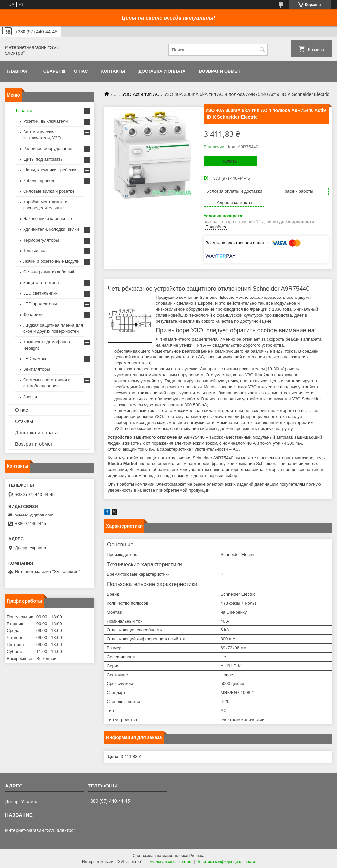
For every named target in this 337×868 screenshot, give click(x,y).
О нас (81, 71)
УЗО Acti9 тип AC (141, 94)
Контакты (113, 71)
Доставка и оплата (162, 71)
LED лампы (35, 359)
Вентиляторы (37, 369)
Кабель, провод (39, 180)
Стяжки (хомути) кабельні (49, 272)
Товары (50, 71)
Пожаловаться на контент (169, 862)
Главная (17, 71)
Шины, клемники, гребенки (50, 170)
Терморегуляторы (41, 240)
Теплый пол (35, 251)
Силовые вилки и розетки (49, 191)
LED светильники (40, 293)
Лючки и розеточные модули (51, 261)
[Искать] (262, 50)
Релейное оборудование (48, 149)
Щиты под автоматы (43, 159)
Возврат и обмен (219, 71)
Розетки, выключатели (45, 121)
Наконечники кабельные (48, 218)
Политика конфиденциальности (226, 862)
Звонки (30, 397)
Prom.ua (197, 856)
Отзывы (24, 421)
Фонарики (33, 315)
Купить (230, 161)
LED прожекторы (40, 304)
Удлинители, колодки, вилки (51, 229)
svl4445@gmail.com (34, 515)
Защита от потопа (41, 282)
